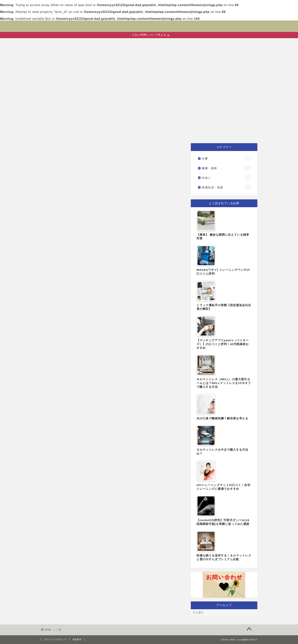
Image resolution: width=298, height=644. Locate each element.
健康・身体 (142, 133)
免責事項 (77, 639)
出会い (113, 133)
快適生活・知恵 (181, 133)
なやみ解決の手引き (149, 24)
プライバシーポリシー (55, 639)
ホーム (88, 133)
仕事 (213, 133)
